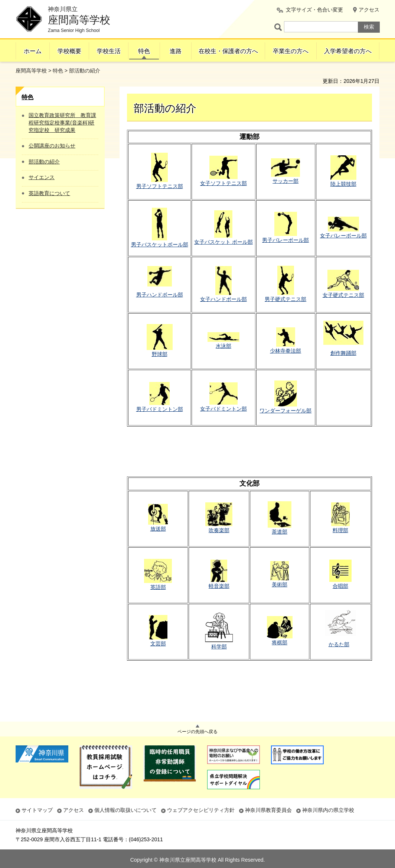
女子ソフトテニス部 (223, 183)
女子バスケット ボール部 (223, 242)
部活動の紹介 (44, 162)
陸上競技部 (343, 184)
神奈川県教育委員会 (268, 810)
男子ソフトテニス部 (160, 186)
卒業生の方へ (291, 51)
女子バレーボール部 (343, 236)
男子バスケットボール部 (160, 244)
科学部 (219, 647)
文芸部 (158, 644)
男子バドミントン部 (160, 409)
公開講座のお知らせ (52, 146)
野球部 (160, 354)
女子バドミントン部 (223, 409)
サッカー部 (285, 181)
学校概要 (69, 51)
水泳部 (223, 346)
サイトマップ (37, 810)
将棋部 (280, 642)
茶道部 (280, 532)
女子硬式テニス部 (343, 295)
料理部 (340, 530)
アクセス (369, 10)
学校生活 (109, 51)
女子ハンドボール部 (223, 299)
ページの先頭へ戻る (197, 732)
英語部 (158, 587)
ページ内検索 (279, 27)
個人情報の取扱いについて (125, 810)
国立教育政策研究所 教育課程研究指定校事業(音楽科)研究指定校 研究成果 (62, 122)
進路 (176, 51)
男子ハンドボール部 (160, 295)
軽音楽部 (219, 586)
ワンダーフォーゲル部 (285, 411)
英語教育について (49, 193)
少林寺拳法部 (285, 351)
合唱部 (340, 586)
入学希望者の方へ (348, 51)
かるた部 (339, 644)
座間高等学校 (31, 71)
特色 (144, 51)
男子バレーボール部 (285, 240)
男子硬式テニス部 (285, 299)
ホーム (33, 51)
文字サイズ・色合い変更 (314, 10)
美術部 (280, 584)
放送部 (158, 529)
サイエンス (42, 177)
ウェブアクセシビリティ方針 (201, 810)
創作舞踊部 (343, 353)
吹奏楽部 (219, 530)
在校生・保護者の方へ (228, 51)
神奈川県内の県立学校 (328, 810)
